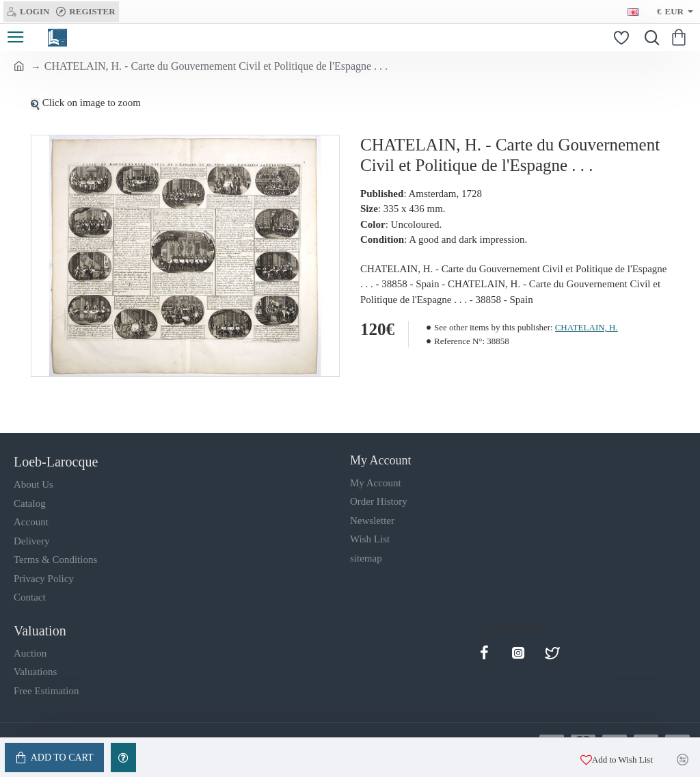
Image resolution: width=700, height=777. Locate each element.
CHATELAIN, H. (587, 327)
